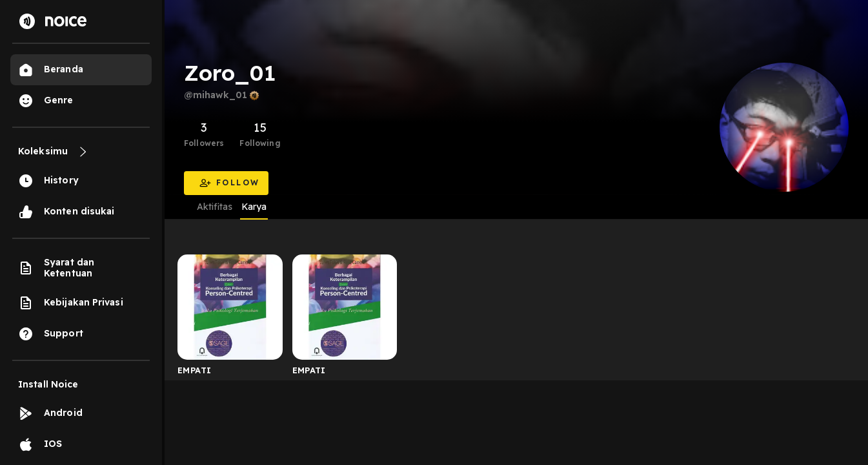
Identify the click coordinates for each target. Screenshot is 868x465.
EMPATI (194, 370)
